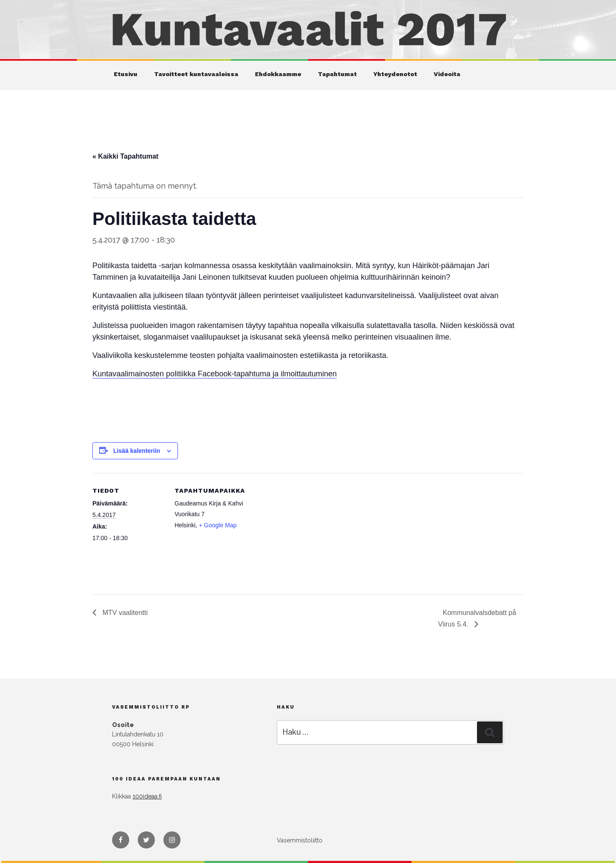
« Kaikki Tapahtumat (125, 156)
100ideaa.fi (147, 796)
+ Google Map (218, 525)
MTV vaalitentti (124, 613)
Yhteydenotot (395, 74)
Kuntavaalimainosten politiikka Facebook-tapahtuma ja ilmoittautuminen (215, 374)
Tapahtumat (337, 74)
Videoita (447, 74)
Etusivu (126, 74)
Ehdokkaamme (278, 74)
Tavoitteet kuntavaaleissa (196, 74)
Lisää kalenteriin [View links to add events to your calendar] (137, 451)
